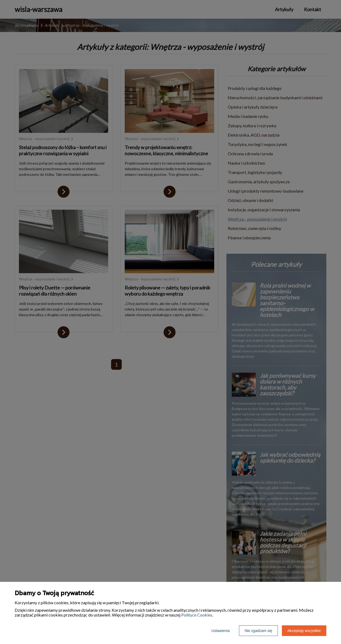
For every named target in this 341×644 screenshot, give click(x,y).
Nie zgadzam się (258, 631)
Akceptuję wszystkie (304, 631)
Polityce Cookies (197, 615)
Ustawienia (221, 631)
